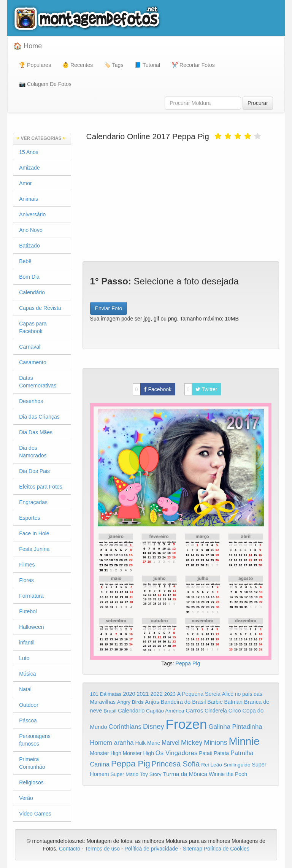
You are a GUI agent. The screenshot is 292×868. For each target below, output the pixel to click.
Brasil (110, 711)
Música (27, 674)
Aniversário (32, 214)
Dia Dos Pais (34, 471)
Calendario (131, 711)
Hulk (141, 743)
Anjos (152, 702)
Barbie (215, 702)
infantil (27, 643)
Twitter (201, 389)
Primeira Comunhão (32, 763)
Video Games (35, 814)
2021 (143, 694)
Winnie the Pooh (228, 774)
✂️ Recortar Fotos (193, 65)
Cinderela (216, 711)
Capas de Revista (40, 308)
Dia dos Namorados (33, 452)
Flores (26, 580)
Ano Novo (31, 230)
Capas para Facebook (33, 327)
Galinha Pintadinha (235, 727)
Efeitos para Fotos (41, 487)
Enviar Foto (109, 308)
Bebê (25, 261)
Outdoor (29, 705)
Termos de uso (102, 849)
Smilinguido (237, 765)
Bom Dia (29, 277)
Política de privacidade (151, 849)
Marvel (171, 743)
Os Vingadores (177, 753)
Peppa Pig (188, 663)
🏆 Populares (35, 65)
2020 (129, 694)
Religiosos (31, 782)
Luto (24, 658)
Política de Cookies (227, 849)
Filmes (27, 565)
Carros (194, 710)
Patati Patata (214, 753)
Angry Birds (130, 702)
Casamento (33, 362)
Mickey (192, 743)
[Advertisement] (181, 200)
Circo (235, 711)
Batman (233, 702)
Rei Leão (212, 765)
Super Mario (124, 774)
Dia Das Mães (36, 432)
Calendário (32, 292)
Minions (215, 743)
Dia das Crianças (39, 417)
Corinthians (125, 727)
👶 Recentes (78, 65)
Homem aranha (112, 743)
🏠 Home (28, 46)
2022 (156, 694)
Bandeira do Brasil (183, 702)
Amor (25, 183)
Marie (154, 743)
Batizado (29, 246)
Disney (154, 726)
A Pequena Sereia (199, 694)
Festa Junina (34, 549)
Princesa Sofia (176, 764)
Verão (26, 798)
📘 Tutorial (147, 65)
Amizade (29, 168)
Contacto (70, 849)
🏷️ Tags (114, 65)
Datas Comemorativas (38, 382)
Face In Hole (34, 533)
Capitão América (165, 711)
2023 (170, 694)
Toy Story (151, 774)
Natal (25, 689)
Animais (29, 199)
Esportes (29, 518)
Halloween (31, 627)
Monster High (106, 753)
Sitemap (193, 849)
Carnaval (30, 347)
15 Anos (29, 152)
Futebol (28, 611)
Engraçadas (33, 502)
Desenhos (31, 401)
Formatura (31, 596)
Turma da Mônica (185, 774)
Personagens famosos (35, 740)
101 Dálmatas (106, 694)
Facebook (152, 389)
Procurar (258, 103)
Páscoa (28, 720)
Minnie (244, 741)
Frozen (186, 724)
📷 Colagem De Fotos (45, 84)
